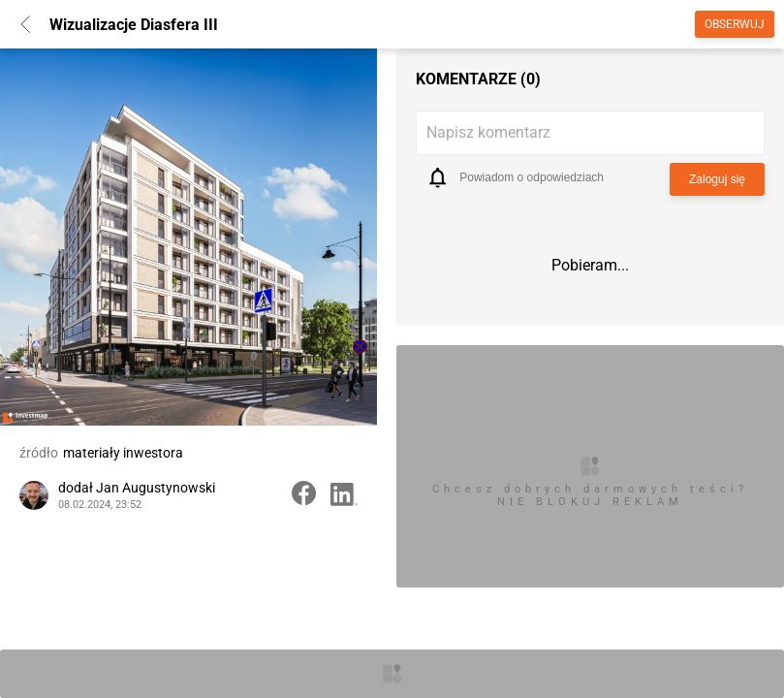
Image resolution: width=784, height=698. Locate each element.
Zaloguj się (717, 179)
